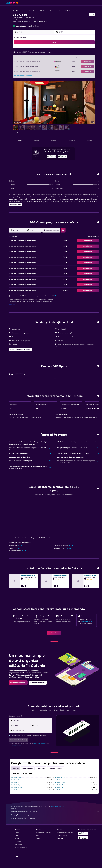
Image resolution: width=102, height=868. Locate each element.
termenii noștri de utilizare (40, 743)
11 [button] (26, 58)
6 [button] (35, 53)
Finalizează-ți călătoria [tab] (55, 768)
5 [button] (31, 53)
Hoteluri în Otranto (17, 787)
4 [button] (26, 53)
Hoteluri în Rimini (16, 790)
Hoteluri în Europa (28, 11)
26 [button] (31, 66)
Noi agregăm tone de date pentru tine (55, 815)
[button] (3, 3)
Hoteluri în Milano (16, 780)
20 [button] (35, 62)
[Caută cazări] (3, 12)
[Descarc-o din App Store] (62, 157)
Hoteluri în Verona (60, 790)
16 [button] (48, 58)
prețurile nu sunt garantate (57, 806)
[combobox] (32, 720)
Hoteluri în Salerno (60, 780)
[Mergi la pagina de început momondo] (12, 3)
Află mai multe (58, 296)
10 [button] (22, 58)
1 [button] (44, 49)
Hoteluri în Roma (16, 777)
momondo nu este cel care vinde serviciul (55, 812)
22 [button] (44, 62)
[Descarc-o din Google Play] (52, 157)
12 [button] (31, 58)
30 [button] (48, 66)
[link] (54, 633)
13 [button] (35, 58)
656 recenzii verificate (31, 26)
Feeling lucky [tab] (41, 768)
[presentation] (62, 156)
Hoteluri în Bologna (60, 785)
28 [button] (39, 66)
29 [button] (44, 66)
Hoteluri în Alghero (60, 782)
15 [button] (44, 58)
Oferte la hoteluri (17, 11)
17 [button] (22, 62)
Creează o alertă (87, 621)
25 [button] (26, 66)
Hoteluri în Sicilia (49, 11)
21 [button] (39, 62)
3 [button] (22, 53)
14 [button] (39, 58)
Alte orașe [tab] (16, 768)
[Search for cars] (3, 16)
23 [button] (48, 62)
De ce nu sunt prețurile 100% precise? (55, 818)
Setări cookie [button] (13, 304)
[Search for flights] (3, 8)
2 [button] (48, 49)
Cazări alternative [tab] (28, 768)
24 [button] (22, 66)
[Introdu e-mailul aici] (32, 730)
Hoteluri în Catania (60, 11)
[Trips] (3, 21)
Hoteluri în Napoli (16, 785)
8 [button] (44, 53)
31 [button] (22, 71)
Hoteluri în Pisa (59, 787)
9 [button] (48, 53)
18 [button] (26, 62)
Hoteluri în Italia (39, 11)
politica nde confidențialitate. (16, 745)
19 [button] (31, 62)
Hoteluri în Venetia (60, 777)
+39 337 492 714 (18, 24)
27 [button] (35, 66)
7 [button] (39, 53)
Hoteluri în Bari (16, 782)
